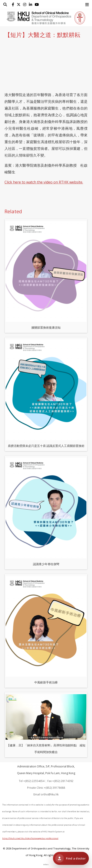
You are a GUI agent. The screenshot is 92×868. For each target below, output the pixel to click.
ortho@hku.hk (50, 794)
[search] (6, 4)
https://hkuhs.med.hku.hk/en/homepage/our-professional (30, 838)
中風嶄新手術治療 (46, 630)
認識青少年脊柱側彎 (46, 512)
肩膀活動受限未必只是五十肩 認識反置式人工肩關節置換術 (46, 394)
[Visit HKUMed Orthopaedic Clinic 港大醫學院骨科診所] (71, 858)
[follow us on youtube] (38, 4)
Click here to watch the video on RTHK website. (44, 182)
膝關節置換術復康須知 (46, 275)
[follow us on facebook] (14, 4)
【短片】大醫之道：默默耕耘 (42, 35)
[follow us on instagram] (26, 4)
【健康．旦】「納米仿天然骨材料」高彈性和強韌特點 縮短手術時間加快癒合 (46, 724)
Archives (46, 865)
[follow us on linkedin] (31, 4)
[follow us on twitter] (20, 4)
